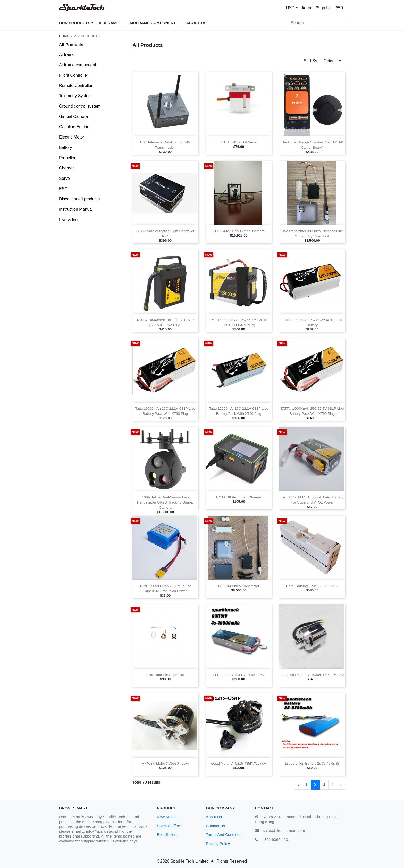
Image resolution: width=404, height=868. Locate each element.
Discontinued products (79, 199)
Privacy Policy (218, 844)
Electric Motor (72, 137)
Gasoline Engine (74, 127)
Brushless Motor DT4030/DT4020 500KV (312, 675)
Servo (64, 178)
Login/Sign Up (317, 8)
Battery (66, 147)
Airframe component (78, 65)
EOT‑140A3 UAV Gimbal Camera (239, 231)
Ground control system (80, 106)
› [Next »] (341, 785)
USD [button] (290, 8)
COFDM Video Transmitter (239, 586)
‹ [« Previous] (298, 785)
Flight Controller (74, 75)
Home (64, 36)
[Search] (316, 23)
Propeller (67, 158)
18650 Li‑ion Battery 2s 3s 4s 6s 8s (312, 763)
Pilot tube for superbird (165, 675)
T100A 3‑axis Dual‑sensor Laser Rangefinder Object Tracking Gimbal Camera (165, 502)
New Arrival (167, 817)
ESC (63, 189)
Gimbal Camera (73, 116)
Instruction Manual (76, 209)
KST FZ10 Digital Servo (239, 142)
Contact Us (215, 826)
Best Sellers (167, 835)
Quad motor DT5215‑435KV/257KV (239, 763)
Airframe (67, 55)
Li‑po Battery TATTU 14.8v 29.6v (239, 675)
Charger (66, 168)
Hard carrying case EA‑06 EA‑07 (312, 586)
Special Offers (169, 826)
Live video (68, 220)
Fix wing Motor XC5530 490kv (165, 763)
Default (331, 61)
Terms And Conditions (225, 835)
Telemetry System (75, 96)
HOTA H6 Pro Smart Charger (239, 497)
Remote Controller (76, 86)
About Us (214, 817)
